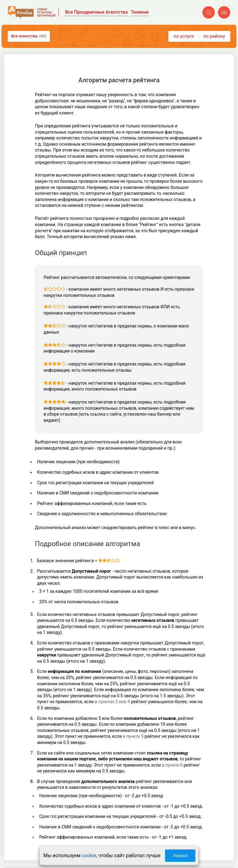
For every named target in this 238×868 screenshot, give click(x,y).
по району (214, 36)
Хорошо (180, 855)
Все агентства (29, 36)
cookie (89, 855)
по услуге (184, 36)
